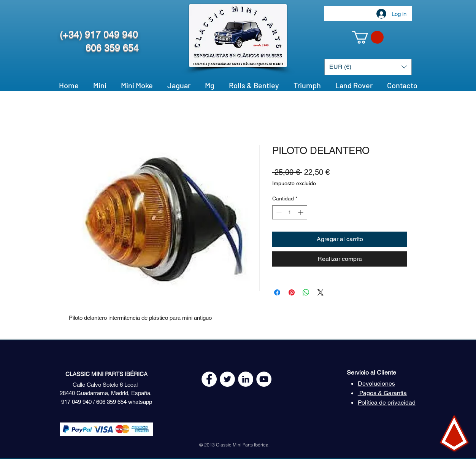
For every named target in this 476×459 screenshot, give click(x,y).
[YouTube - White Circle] (264, 379)
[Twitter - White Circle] (227, 379)
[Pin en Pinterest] (292, 292)
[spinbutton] (290, 212)
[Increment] (301, 212)
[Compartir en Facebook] (277, 292)
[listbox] (368, 67)
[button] (368, 37)
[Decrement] (278, 212)
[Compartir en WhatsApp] (306, 292)
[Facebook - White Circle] (209, 379)
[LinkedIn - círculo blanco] (246, 379)
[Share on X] (321, 292)
